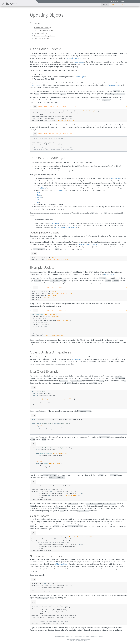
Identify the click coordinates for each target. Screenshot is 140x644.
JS (60, 107)
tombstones (59, 238)
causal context (79, 62)
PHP (45, 107)
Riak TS (114, 5)
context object (80, 77)
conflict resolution (59, 190)
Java (35, 107)
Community (115, 1)
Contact (123, 1)
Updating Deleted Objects (45, 233)
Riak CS (123, 5)
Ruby (40, 107)
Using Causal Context (42, 28)
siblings (43, 188)
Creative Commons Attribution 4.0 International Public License (86, 636)
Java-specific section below (87, 244)
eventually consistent (74, 58)
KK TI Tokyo (84, 640)
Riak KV (105, 5)
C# (57, 107)
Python (51, 107)
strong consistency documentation (66, 227)
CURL (75, 107)
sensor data (76, 359)
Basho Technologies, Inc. (84, 639)
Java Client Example (41, 39)
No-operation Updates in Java (47, 556)
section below (109, 274)
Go (71, 107)
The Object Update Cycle (43, 30)
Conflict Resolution (112, 85)
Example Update (40, 33)
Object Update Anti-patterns (44, 36)
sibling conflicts (61, 564)
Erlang (65, 107)
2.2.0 (18, 15)
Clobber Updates (40, 516)
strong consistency (55, 223)
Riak (8, 15)
